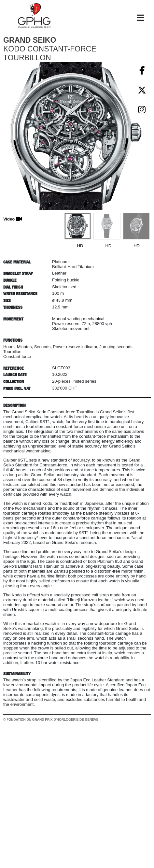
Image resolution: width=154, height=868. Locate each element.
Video (9, 219)
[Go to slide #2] (107, 226)
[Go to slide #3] (136, 226)
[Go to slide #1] (77, 226)
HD (80, 246)
